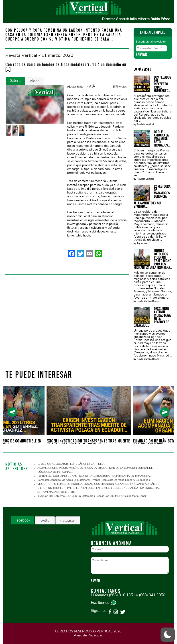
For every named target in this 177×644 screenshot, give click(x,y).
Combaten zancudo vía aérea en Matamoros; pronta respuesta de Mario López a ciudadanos (94, 480)
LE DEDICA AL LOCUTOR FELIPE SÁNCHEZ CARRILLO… (71, 464)
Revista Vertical (145, 124)
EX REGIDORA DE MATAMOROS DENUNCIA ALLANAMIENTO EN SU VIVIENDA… (152, 196)
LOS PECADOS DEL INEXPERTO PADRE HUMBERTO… (163, 84)
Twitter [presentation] (45, 521)
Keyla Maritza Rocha (148, 301)
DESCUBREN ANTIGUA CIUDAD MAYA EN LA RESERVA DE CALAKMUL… (152, 317)
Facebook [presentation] (22, 520)
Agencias (142, 243)
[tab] (15, 81)
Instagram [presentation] (68, 521)
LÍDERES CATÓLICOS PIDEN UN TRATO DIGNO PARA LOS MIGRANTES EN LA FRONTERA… (153, 259)
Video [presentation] (35, 81)
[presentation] (12, 412)
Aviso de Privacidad (89, 635)
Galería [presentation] (15, 81)
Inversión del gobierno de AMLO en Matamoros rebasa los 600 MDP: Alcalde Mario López (92, 496)
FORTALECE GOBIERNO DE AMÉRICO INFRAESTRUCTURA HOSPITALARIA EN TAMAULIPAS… (95, 476)
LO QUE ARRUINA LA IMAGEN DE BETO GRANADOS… (162, 138)
